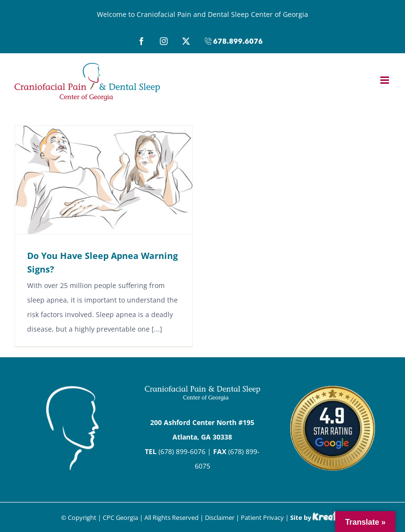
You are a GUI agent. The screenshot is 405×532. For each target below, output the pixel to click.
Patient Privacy (262, 517)
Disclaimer (220, 517)
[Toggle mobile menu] (385, 80)
